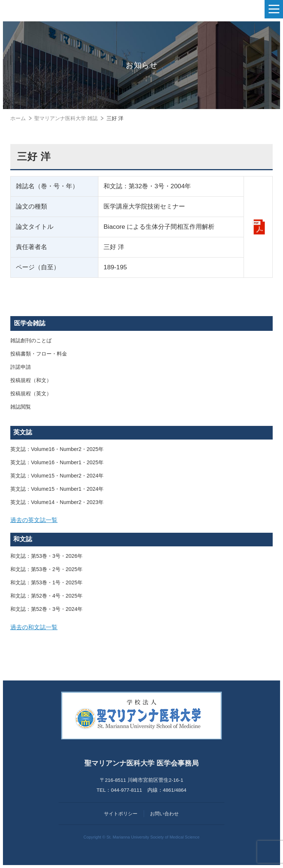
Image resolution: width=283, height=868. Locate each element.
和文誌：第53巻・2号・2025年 (46, 569)
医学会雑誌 (30, 323)
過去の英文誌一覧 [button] (34, 520)
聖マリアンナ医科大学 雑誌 (66, 118)
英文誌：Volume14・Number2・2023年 (57, 502)
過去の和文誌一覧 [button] (34, 627)
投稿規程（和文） (31, 380)
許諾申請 (21, 367)
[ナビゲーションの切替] (274, 9)
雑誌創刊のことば (31, 340)
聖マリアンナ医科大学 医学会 (43, 9)
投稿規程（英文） (31, 393)
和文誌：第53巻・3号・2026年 (46, 556)
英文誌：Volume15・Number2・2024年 (57, 476)
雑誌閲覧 (21, 407)
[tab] (141, 520)
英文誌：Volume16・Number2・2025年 (57, 449)
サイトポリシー (121, 814)
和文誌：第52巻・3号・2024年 (46, 609)
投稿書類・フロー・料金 (39, 354)
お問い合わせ (164, 814)
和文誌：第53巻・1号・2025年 (46, 582)
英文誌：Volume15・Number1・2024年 (57, 489)
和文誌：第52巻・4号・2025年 (46, 596)
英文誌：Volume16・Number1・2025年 (57, 462)
